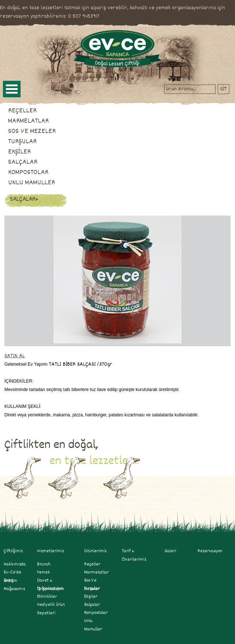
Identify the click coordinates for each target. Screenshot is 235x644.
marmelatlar (96, 572)
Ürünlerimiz (95, 551)
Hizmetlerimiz (54, 551)
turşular (92, 589)
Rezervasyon (210, 551)
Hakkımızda (15, 564)
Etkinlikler (47, 597)
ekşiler (91, 597)
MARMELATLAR (28, 121)
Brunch (44, 564)
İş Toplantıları (50, 589)
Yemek (44, 572)
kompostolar (96, 613)
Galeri (170, 551)
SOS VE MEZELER (32, 131)
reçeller (92, 564)
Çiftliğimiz (13, 551)
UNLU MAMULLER (32, 183)
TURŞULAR (22, 142)
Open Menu (12, 89)
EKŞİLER (19, 152)
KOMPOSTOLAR (28, 173)
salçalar (92, 605)
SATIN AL (15, 356)
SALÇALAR (23, 162)
